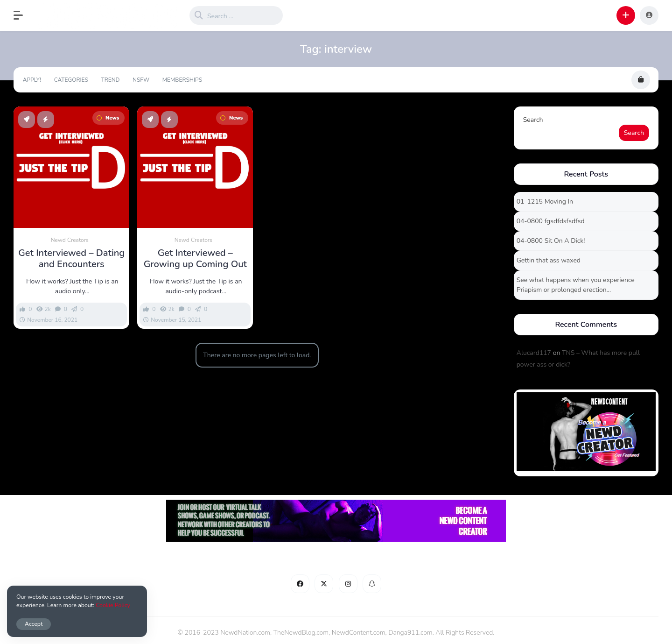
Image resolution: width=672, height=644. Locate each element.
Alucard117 (534, 353)
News (108, 118)
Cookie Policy (113, 605)
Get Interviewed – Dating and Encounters (71, 259)
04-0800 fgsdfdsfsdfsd (551, 221)
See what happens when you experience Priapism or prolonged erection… (576, 285)
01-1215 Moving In (545, 202)
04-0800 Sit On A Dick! (551, 241)
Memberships (182, 80)
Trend (110, 80)
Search (533, 120)
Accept (34, 624)
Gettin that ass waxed (549, 260)
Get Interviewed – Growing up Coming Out (195, 259)
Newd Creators (70, 240)
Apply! (32, 80)
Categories (71, 80)
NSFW (141, 80)
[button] (23, 15)
